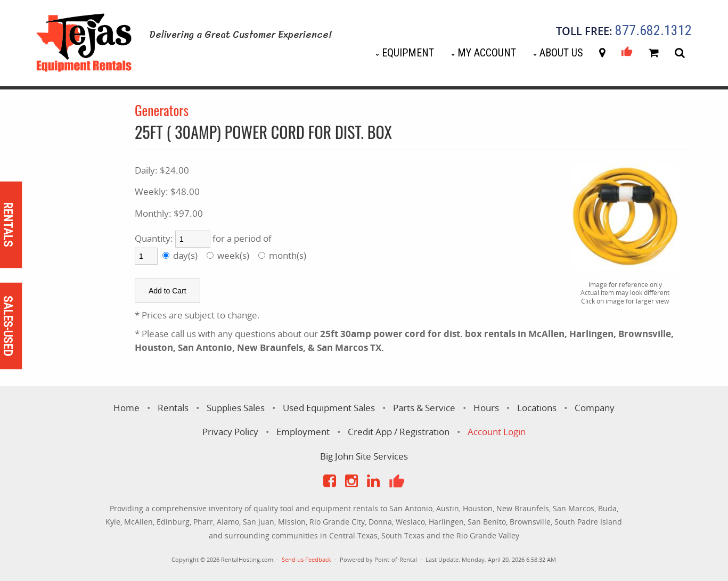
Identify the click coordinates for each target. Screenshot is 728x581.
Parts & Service (424, 408)
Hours (486, 408)
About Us (561, 53)
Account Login (497, 432)
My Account (487, 53)
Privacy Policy (230, 432)
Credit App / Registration (399, 432)
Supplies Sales (236, 408)
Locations (537, 408)
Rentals (173, 408)
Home (126, 408)
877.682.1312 (653, 31)
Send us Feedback (306, 559)
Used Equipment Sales (329, 408)
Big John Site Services (364, 456)
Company (595, 408)
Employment (303, 432)
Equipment (408, 53)
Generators (162, 110)
